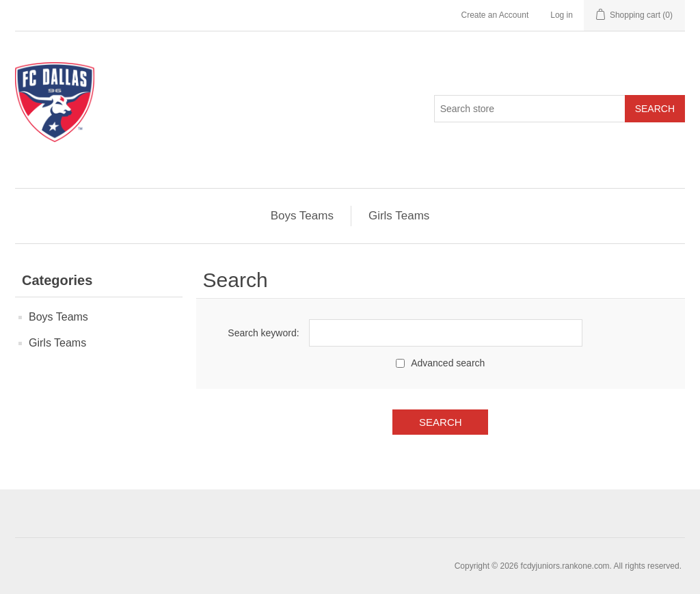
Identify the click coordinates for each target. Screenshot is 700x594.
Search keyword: (263, 333)
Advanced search (448, 363)
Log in (562, 15)
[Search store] (530, 109)
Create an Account (495, 15)
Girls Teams (399, 216)
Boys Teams (302, 216)
